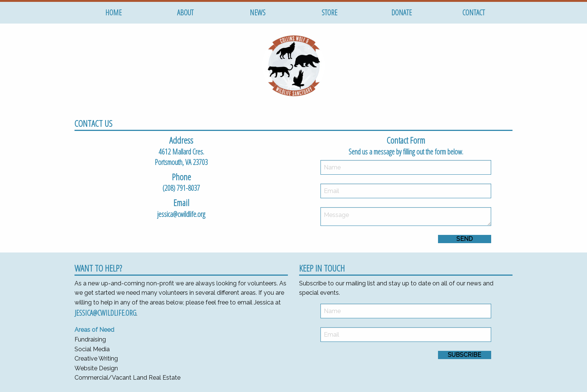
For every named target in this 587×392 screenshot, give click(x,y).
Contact (474, 13)
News (258, 13)
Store (329, 13)
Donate (402, 13)
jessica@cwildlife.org (105, 313)
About (185, 13)
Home (113, 13)
